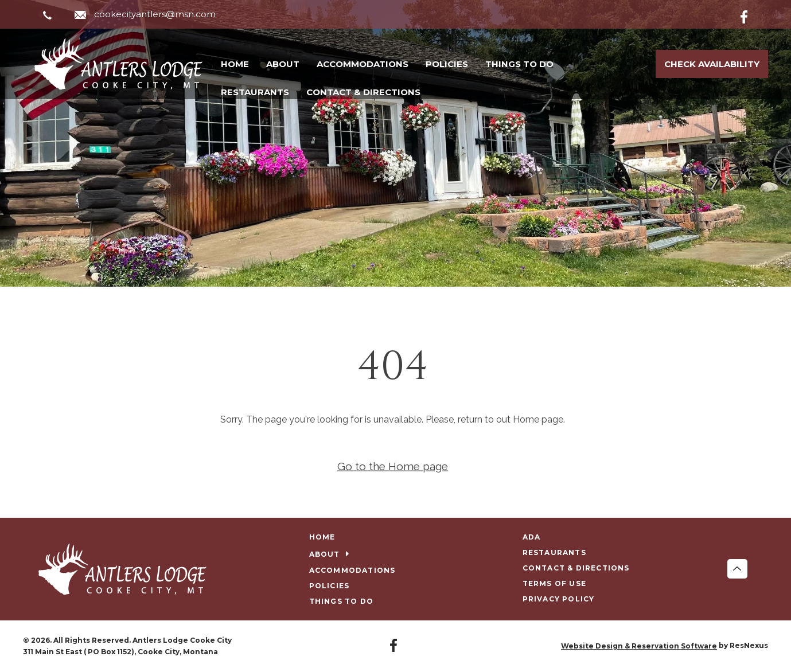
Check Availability (712, 64)
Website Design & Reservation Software (639, 646)
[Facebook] (753, 15)
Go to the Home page (393, 466)
